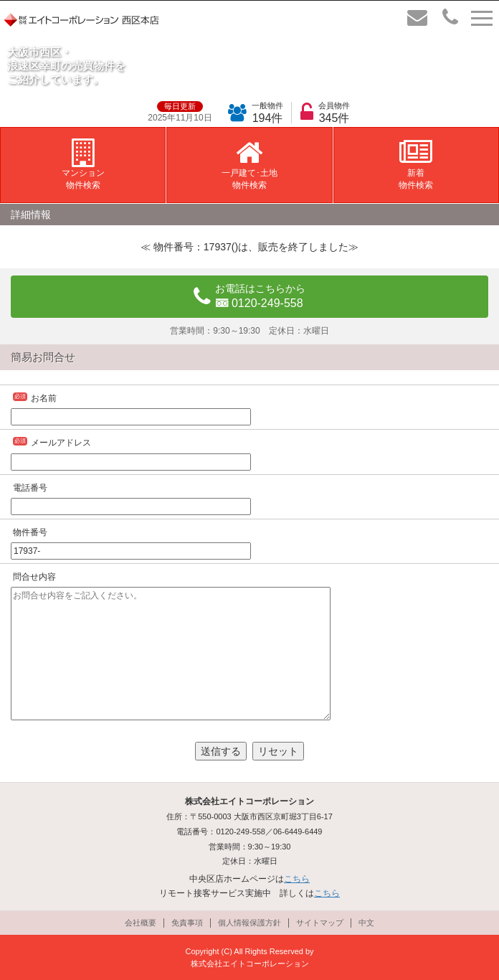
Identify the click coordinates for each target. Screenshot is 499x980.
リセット (278, 751)
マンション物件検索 (83, 164)
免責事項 (187, 923)
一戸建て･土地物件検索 (249, 164)
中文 (366, 923)
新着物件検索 (416, 164)
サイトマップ (320, 923)
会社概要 (141, 923)
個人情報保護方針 (249, 923)
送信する (221, 751)
